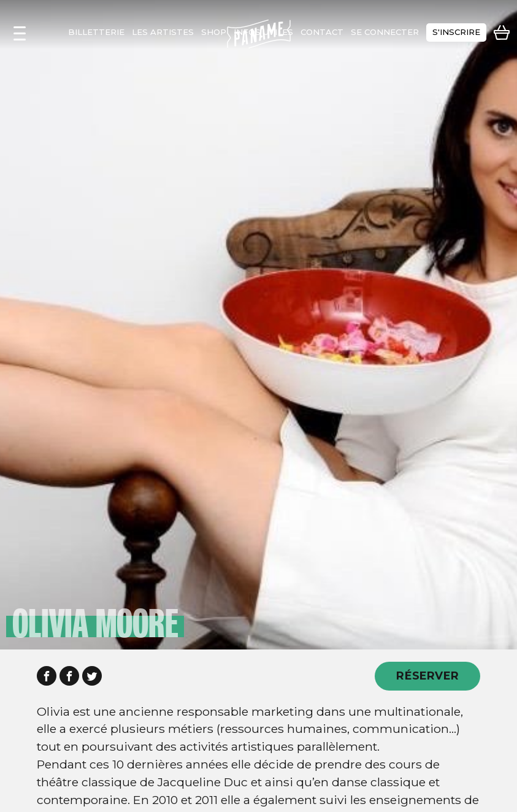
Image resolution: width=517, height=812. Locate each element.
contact (322, 32)
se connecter (385, 32)
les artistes (163, 32)
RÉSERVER (427, 676)
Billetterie (96, 32)
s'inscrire (456, 32)
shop (214, 32)
